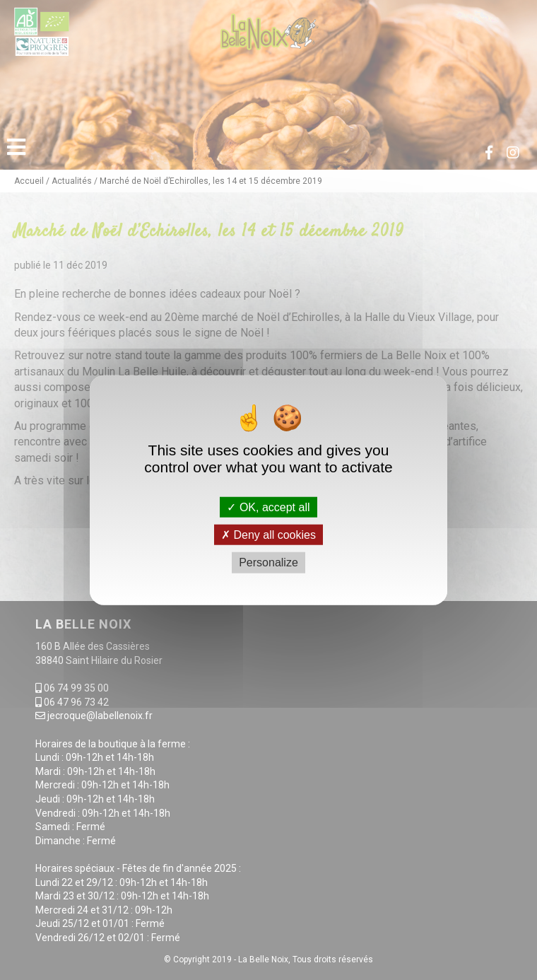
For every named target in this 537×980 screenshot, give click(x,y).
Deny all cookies (268, 535)
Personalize (268, 562)
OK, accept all (268, 507)
